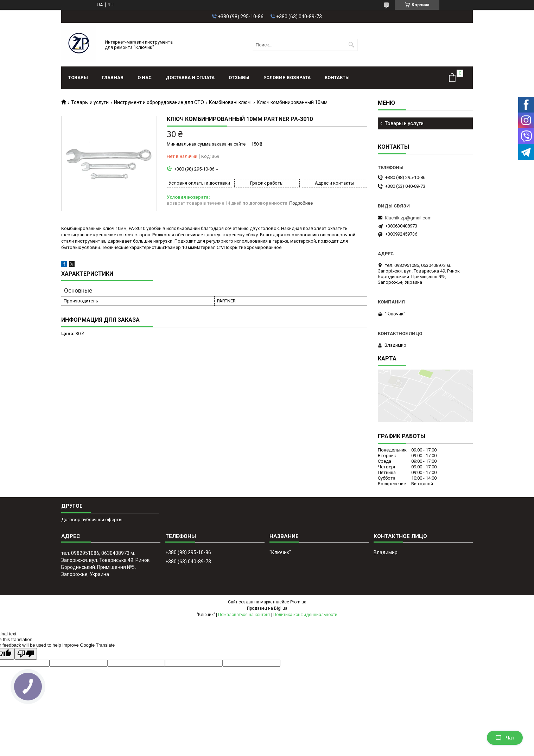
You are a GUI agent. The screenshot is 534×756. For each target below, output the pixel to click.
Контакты (337, 78)
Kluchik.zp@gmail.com (408, 218)
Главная (113, 78)
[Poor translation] (26, 654)
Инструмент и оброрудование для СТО (159, 102)
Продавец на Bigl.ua (267, 608)
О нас (145, 78)
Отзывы (239, 78)
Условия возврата (287, 78)
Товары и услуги (90, 102)
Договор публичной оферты (92, 520)
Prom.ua (298, 602)
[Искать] (351, 45)
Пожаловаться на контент (244, 615)
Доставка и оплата (190, 78)
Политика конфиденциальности (305, 615)
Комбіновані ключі (230, 102)
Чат (505, 738)
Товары (78, 78)
